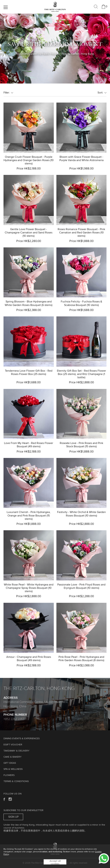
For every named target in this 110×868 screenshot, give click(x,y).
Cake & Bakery (13, 757)
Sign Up (13, 817)
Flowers (9, 775)
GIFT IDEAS (10, 763)
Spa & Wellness (13, 769)
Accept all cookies (55, 862)
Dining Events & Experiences (22, 739)
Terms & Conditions (16, 781)
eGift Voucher (13, 745)
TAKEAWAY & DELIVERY (16, 751)
